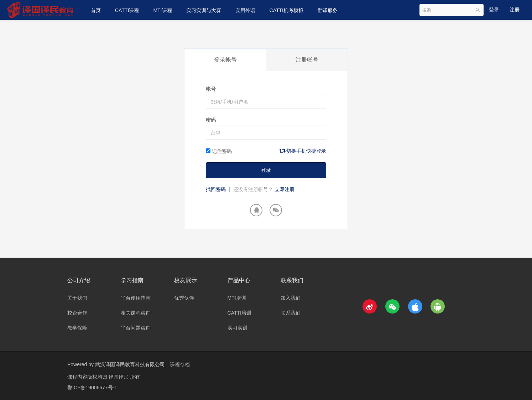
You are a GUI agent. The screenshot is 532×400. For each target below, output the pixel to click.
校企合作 (77, 313)
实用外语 (245, 10)
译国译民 (119, 377)
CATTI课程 (127, 10)
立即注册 (285, 189)
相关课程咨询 (136, 313)
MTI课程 (162, 10)
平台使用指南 (136, 298)
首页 (96, 10)
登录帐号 (225, 60)
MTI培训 (237, 298)
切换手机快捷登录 (303, 151)
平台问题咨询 (136, 328)
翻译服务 (328, 10)
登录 (494, 10)
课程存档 (180, 364)
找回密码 (216, 189)
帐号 (211, 89)
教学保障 (77, 328)
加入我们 (291, 298)
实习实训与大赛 (204, 10)
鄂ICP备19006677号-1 (92, 388)
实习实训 (238, 328)
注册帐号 (307, 60)
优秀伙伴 (184, 298)
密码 (211, 120)
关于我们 (77, 298)
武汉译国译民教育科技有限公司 (130, 364)
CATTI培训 (239, 313)
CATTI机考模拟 (286, 10)
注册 (515, 10)
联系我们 (291, 313)
